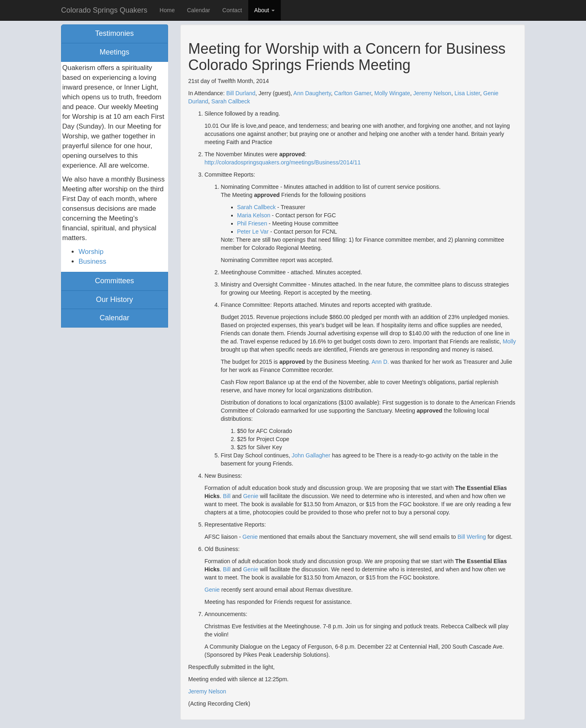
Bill (227, 496)
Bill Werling (472, 537)
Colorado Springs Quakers (104, 10)
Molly (509, 341)
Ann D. (380, 362)
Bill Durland (241, 93)
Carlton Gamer (353, 93)
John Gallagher (311, 455)
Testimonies (115, 33)
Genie (250, 496)
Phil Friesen (252, 223)
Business (92, 261)
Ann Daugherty (312, 93)
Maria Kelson (254, 215)
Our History (115, 300)
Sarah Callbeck (231, 101)
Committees (114, 281)
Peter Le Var (253, 232)
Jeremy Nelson (432, 93)
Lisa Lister (467, 93)
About (265, 10)
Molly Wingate (392, 93)
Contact (232, 10)
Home (167, 10)
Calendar (198, 10)
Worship (91, 252)
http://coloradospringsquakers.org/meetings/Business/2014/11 (283, 162)
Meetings (115, 52)
